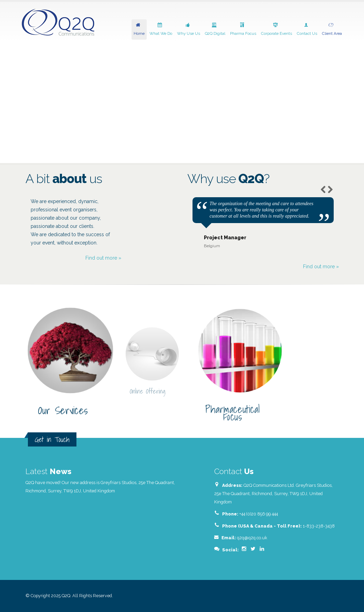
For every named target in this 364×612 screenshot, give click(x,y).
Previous (323, 189)
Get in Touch (52, 439)
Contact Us (307, 29)
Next (330, 189)
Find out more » (103, 258)
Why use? (228, 179)
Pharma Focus (243, 29)
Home (139, 29)
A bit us (64, 179)
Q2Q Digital (215, 29)
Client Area (332, 29)
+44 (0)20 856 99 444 (259, 514)
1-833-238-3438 (319, 526)
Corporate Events (277, 29)
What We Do (161, 29)
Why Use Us (189, 29)
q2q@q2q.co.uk (252, 538)
